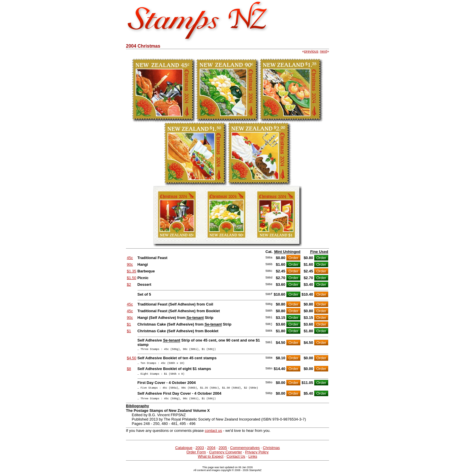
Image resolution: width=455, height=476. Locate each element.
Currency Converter (225, 456)
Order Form (196, 456)
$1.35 (132, 271)
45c (130, 258)
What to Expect (211, 461)
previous (311, 51)
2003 (200, 452)
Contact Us (236, 461)
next (323, 51)
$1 (129, 324)
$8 (129, 370)
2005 (223, 452)
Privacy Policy (257, 456)
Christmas (271, 452)
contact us (213, 435)
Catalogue (184, 452)
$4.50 (132, 359)
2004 (211, 452)
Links (253, 461)
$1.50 (132, 278)
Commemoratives (245, 452)
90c (130, 264)
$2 (129, 284)
